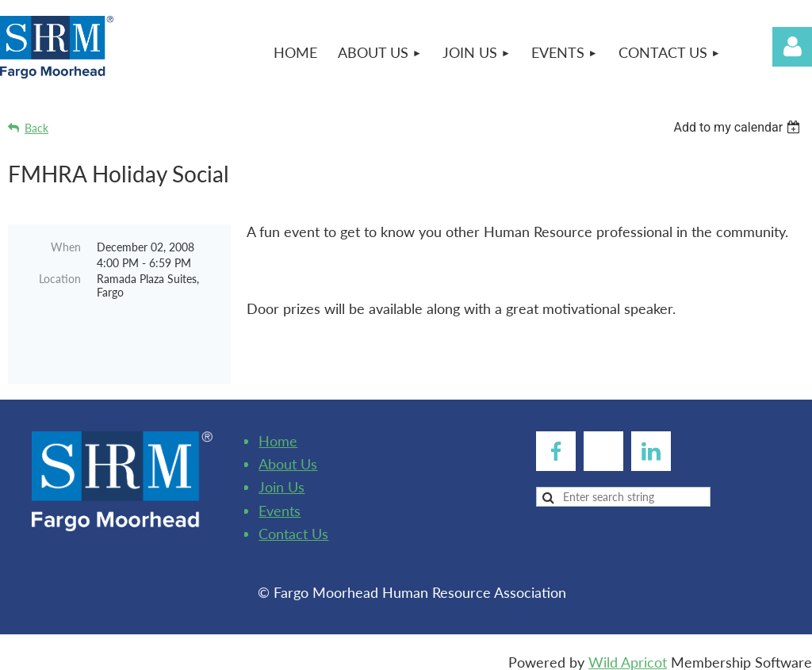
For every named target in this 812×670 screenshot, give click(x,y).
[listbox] (739, 127)
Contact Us (293, 522)
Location (60, 279)
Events (280, 499)
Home (278, 429)
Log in (792, 47)
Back (36, 128)
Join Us (282, 475)
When (66, 247)
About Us (288, 452)
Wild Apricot (628, 650)
